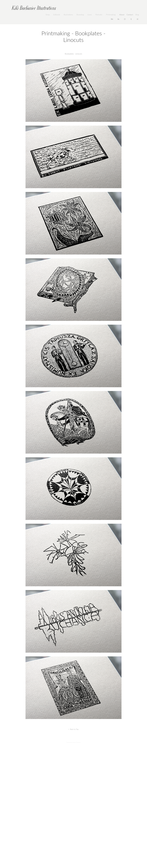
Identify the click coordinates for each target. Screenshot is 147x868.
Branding (80, 15)
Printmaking (111, 15)
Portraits (99, 15)
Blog (137, 15)
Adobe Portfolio (76, 742)
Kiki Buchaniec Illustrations (34, 8)
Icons (90, 15)
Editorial (57, 15)
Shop (48, 15)
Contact (130, 14)
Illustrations (68, 15)
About (122, 14)
